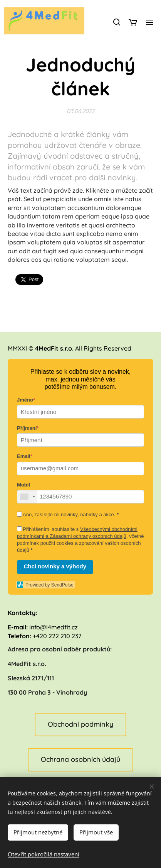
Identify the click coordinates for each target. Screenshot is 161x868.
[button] (116, 22)
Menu (149, 22)
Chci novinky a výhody (55, 566)
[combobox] (27, 497)
